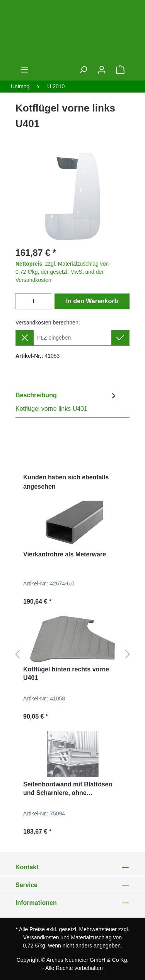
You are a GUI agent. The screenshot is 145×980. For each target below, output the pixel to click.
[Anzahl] (33, 301)
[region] (72, 197)
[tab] (67, 402)
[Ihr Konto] (102, 70)
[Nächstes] (128, 655)
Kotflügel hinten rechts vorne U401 (66, 674)
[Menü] (25, 70)
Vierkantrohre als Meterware (65, 554)
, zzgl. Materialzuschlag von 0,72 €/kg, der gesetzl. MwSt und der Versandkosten (62, 272)
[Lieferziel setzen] (120, 338)
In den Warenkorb (92, 301)
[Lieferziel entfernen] (25, 338)
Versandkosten (41, 937)
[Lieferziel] (72, 338)
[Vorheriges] (17, 655)
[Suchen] (83, 70)
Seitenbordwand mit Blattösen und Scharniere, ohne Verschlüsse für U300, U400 (68, 789)
